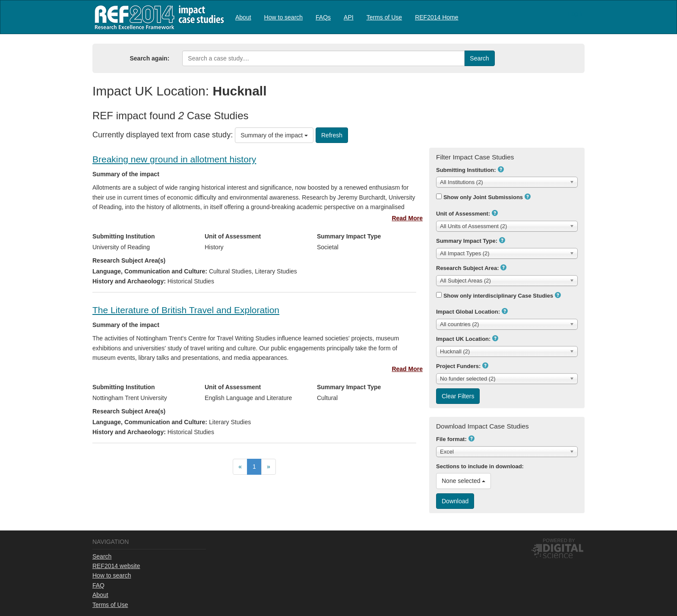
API (349, 17)
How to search (283, 17)
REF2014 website (116, 566)
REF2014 (157, 17)
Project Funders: (458, 366)
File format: (451, 439)
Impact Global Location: (468, 312)
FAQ (98, 585)
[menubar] (347, 17)
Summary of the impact (274, 135)
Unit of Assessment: (463, 214)
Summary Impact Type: (467, 241)
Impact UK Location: (463, 339)
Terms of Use (384, 17)
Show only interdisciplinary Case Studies (498, 296)
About (243, 17)
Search (102, 556)
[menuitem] (243, 17)
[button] (501, 169)
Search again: (150, 58)
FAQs (323, 17)
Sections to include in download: (480, 466)
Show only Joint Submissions (483, 197)
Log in (576, 14)
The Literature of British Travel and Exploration (186, 310)
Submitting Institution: (466, 170)
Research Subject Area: (467, 268)
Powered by (559, 540)
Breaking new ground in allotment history (174, 159)
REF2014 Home (437, 17)
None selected (463, 481)
